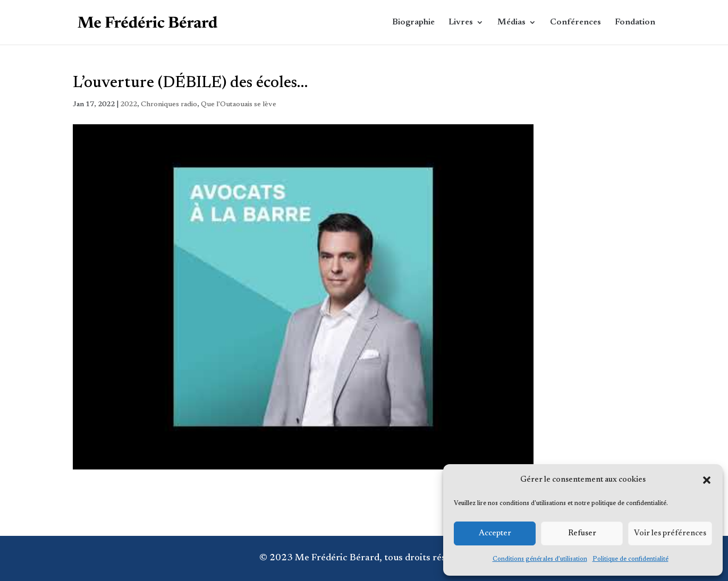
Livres (461, 23)
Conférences (575, 23)
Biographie (413, 23)
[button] (707, 480)
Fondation (635, 23)
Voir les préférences (670, 533)
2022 (129, 105)
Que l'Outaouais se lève (239, 105)
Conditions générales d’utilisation (540, 559)
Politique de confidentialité (630, 559)
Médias (511, 23)
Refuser (582, 533)
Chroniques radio (169, 105)
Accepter (495, 533)
